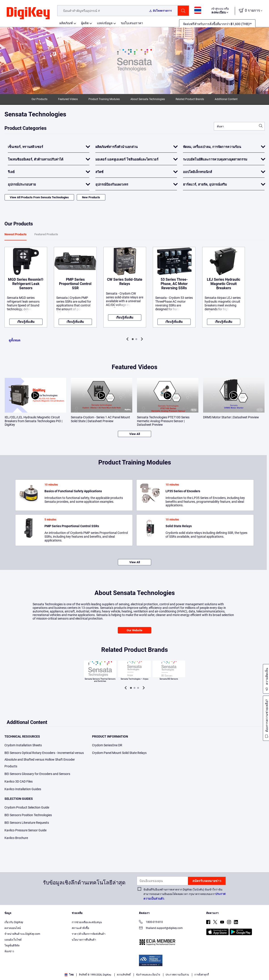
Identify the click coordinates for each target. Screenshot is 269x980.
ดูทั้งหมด (15, 340)
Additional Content (226, 99)
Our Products (39, 99)
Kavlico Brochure (16, 838)
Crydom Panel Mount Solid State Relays (119, 753)
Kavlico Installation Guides (23, 789)
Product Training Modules (104, 99)
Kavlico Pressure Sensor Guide (25, 830)
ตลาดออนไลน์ (13, 928)
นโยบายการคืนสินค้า (84, 940)
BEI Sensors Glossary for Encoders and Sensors (37, 774)
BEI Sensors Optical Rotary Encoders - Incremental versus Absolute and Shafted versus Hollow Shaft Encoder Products (44, 760)
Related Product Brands (190, 99)
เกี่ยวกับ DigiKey (14, 922)
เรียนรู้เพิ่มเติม (26, 322)
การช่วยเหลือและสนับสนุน (87, 922)
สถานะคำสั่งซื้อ (80, 928)
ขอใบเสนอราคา (132, 23)
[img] (28, 13)
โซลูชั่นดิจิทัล (12, 946)
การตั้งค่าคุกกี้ (202, 975)
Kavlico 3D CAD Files (19, 781)
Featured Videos (68, 99)
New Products (91, 197)
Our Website (134, 630)
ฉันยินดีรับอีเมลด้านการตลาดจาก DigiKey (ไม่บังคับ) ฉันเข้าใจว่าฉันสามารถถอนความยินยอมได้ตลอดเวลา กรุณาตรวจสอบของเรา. (184, 894)
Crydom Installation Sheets (23, 745)
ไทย (69, 975)
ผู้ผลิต (85, 23)
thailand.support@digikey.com (161, 928)
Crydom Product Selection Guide (27, 807)
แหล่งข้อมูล (105, 23)
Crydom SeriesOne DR (107, 745)
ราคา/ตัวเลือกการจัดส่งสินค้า (89, 934)
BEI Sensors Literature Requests (27, 823)
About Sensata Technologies (148, 99)
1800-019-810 (151, 922)
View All (135, 434)
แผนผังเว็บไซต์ (13, 940)
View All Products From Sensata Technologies (39, 197)
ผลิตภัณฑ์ (66, 23)
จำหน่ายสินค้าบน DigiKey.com (22, 934)
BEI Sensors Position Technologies (28, 815)
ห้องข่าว (9, 951)
